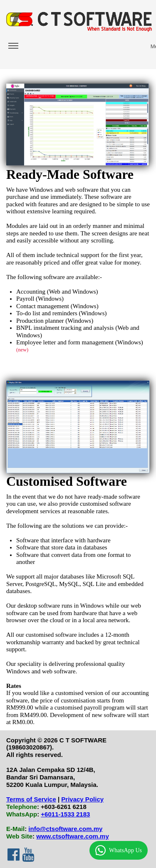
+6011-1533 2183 (65, 814)
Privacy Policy (82, 799)
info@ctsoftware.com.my (65, 829)
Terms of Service (31, 799)
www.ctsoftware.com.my (73, 836)
